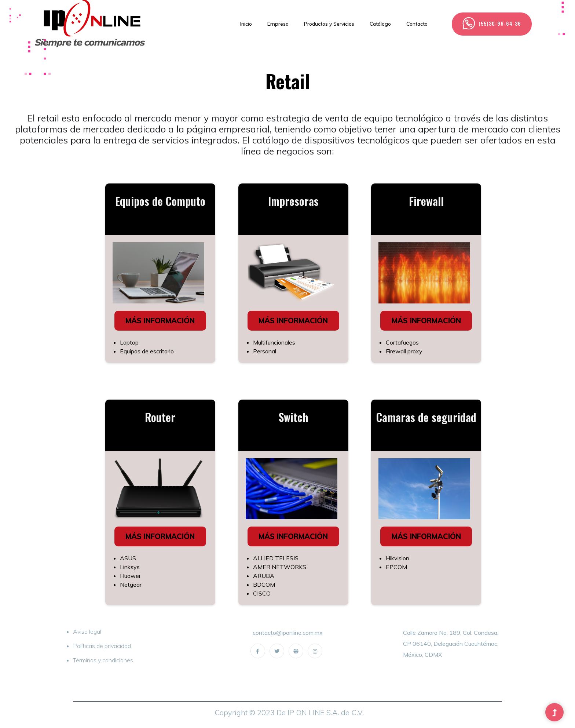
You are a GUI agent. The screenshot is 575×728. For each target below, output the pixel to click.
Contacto (417, 24)
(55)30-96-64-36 (492, 23)
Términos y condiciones (103, 660)
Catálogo (380, 24)
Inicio (246, 24)
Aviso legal (87, 631)
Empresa (278, 24)
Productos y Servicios (329, 24)
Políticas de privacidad (102, 646)
